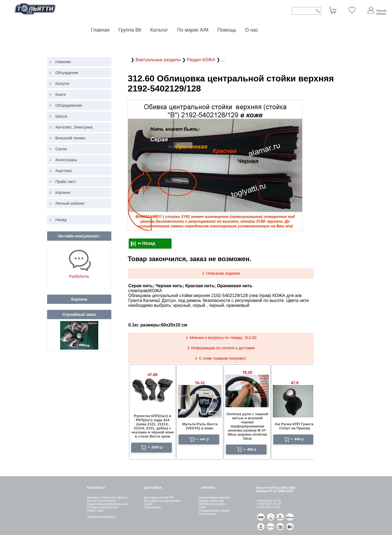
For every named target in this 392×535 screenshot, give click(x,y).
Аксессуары (66, 160)
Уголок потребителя (102, 501)
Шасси (61, 116)
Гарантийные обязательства (108, 504)
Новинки (63, 62)
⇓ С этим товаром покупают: (221, 358)
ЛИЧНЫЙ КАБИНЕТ (102, 517)
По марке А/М (193, 30)
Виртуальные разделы (159, 60)
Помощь (227, 30)
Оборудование (69, 105)
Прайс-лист (66, 182)
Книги (60, 94)
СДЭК (148, 504)
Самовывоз (153, 507)
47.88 (152, 375)
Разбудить (79, 276)
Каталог (160, 30)
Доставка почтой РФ (159, 497)
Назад (61, 220)
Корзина (63, 192)
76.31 (200, 383)
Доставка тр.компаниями (162, 501)
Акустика (63, 171)
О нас (252, 30)
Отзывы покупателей (102, 507)
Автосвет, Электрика (74, 127)
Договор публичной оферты (107, 497)
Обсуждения (67, 73)
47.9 (295, 383)
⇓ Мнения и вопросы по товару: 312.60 (221, 338)
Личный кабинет (70, 203)
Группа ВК (130, 30)
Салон (61, 149)
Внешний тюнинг (71, 138)
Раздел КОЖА (201, 60)
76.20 (247, 372)
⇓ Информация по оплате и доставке (221, 348)
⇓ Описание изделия (221, 273)
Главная (100, 30)
